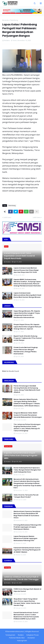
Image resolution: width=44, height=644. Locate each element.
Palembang (14, 20)
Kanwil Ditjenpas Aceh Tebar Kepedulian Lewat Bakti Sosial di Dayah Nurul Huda (19, 256)
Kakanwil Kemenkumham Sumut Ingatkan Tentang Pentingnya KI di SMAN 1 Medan (27, 550)
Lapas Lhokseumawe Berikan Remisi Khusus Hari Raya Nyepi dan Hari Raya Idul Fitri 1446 (26, 270)
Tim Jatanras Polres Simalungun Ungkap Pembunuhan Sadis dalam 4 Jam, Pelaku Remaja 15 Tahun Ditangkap (27, 428)
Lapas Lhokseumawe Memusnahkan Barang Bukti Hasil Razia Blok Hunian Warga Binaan (27, 295)
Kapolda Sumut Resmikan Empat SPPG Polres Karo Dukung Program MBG (21, 456)
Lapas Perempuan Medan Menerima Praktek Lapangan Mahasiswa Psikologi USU (25, 538)
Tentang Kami (10, 635)
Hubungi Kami (22, 641)
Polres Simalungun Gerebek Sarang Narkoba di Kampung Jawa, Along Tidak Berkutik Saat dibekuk (27, 389)
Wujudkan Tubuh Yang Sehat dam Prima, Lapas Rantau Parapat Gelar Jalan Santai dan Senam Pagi (27, 602)
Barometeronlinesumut (15, 631)
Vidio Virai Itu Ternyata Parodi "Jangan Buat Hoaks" (26, 496)
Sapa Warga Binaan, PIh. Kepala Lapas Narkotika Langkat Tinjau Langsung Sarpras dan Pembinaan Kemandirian (27, 314)
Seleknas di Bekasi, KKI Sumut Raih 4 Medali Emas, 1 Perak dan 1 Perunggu (21, 578)
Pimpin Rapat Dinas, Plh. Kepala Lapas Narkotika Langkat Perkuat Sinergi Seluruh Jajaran (27, 327)
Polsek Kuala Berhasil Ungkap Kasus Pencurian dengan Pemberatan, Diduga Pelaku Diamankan (26, 351)
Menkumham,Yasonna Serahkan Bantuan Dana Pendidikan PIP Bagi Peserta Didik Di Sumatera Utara (27, 515)
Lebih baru (7, 217)
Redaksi (21, 635)
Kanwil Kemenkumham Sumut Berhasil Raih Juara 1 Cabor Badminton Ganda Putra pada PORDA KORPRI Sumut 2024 (26, 616)
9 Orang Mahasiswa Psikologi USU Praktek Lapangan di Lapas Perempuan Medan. (27, 527)
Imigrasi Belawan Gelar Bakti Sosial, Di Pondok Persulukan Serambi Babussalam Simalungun (28, 415)
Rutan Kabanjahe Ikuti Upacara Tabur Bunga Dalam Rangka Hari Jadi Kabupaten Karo (27, 470)
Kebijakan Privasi (33, 635)
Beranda (5, 20)
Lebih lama (37, 217)
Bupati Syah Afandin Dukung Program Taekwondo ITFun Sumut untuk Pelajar (28, 338)
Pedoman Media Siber (17, 638)
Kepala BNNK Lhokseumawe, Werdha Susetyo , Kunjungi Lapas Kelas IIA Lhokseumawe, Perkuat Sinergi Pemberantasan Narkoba (27, 283)
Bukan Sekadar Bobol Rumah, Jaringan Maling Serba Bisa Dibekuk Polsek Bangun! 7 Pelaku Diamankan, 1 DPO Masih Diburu (27, 403)
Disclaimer (31, 638)
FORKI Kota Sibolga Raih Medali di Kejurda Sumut (27, 590)
